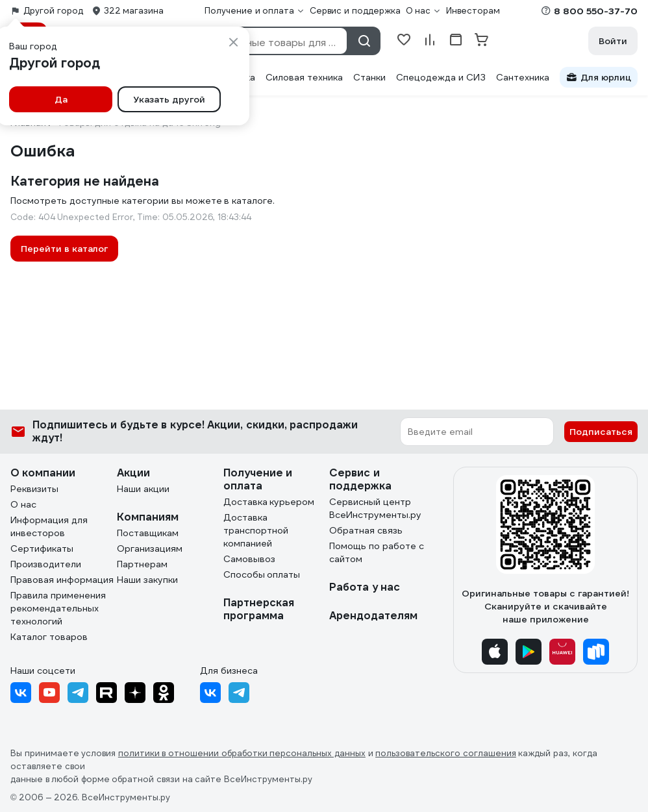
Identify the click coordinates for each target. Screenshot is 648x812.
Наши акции (143, 489)
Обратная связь (366, 530)
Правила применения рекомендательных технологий (58, 608)
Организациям (150, 548)
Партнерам (142, 564)
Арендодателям (373, 616)
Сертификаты (42, 548)
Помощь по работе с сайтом (377, 552)
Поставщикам (148, 533)
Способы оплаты (262, 574)
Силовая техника (304, 77)
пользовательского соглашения (446, 753)
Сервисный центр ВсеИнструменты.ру (375, 508)
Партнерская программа (259, 609)
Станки (369, 77)
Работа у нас (365, 587)
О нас (23, 504)
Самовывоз (249, 559)
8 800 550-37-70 (596, 11)
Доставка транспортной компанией (256, 530)
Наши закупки (147, 580)
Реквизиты (34, 489)
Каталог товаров (49, 637)
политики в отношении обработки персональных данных (242, 753)
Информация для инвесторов (49, 526)
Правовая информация (62, 580)
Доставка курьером (269, 502)
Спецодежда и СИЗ (441, 77)
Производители (46, 564)
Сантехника (523, 77)
